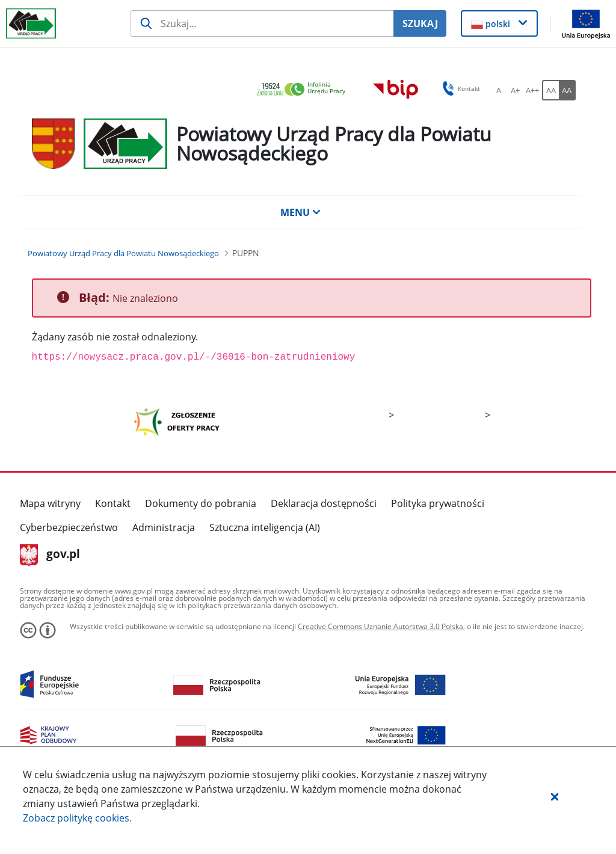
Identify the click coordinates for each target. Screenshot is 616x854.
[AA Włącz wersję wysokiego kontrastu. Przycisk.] (567, 90)
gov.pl (50, 555)
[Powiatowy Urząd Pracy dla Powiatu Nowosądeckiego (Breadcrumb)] (123, 253)
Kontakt (113, 503)
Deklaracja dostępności (324, 503)
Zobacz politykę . (77, 818)
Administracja (164, 527)
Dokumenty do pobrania (201, 503)
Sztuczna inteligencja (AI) (265, 527)
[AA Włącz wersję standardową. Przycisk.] (550, 90)
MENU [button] (301, 212)
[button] (555, 796)
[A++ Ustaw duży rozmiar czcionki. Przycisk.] (532, 90)
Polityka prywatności (438, 503)
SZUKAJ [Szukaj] (420, 23)
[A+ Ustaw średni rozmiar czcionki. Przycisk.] (516, 90)
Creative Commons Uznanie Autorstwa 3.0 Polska (380, 626)
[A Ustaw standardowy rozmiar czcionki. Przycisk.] (499, 90)
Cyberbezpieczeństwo (69, 527)
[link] (304, 90)
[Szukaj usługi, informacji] (262, 23)
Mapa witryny (50, 503)
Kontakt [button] (459, 88)
